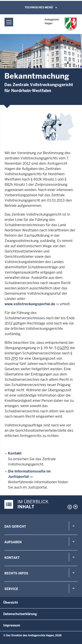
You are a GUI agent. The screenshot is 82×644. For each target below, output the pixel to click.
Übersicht (11, 603)
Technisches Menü (39, 7)
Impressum (12, 625)
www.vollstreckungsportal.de (30, 304)
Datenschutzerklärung (20, 614)
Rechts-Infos (16, 573)
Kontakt (15, 453)
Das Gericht (15, 527)
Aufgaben (13, 542)
